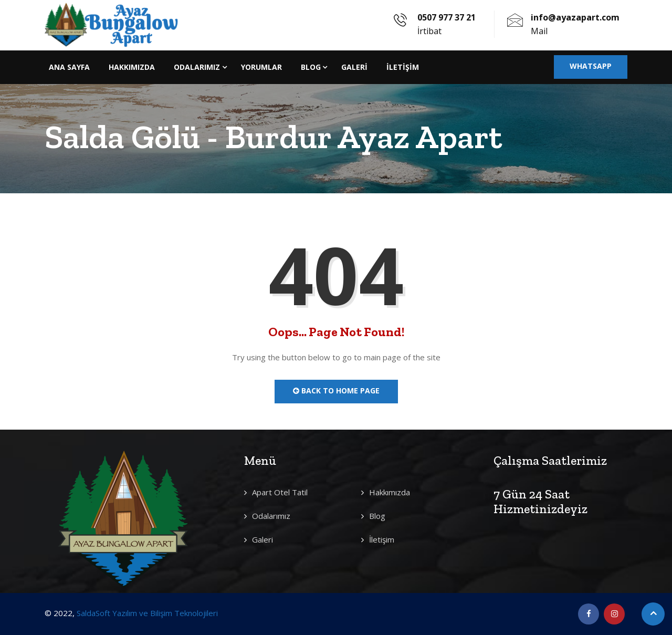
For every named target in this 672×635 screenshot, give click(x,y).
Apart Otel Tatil (280, 492)
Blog (311, 67)
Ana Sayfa (69, 67)
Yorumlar (261, 67)
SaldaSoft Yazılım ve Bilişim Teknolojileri (147, 613)
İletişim (403, 67)
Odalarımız (197, 67)
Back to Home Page (336, 391)
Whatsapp (591, 66)
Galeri (354, 67)
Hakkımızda (132, 67)
